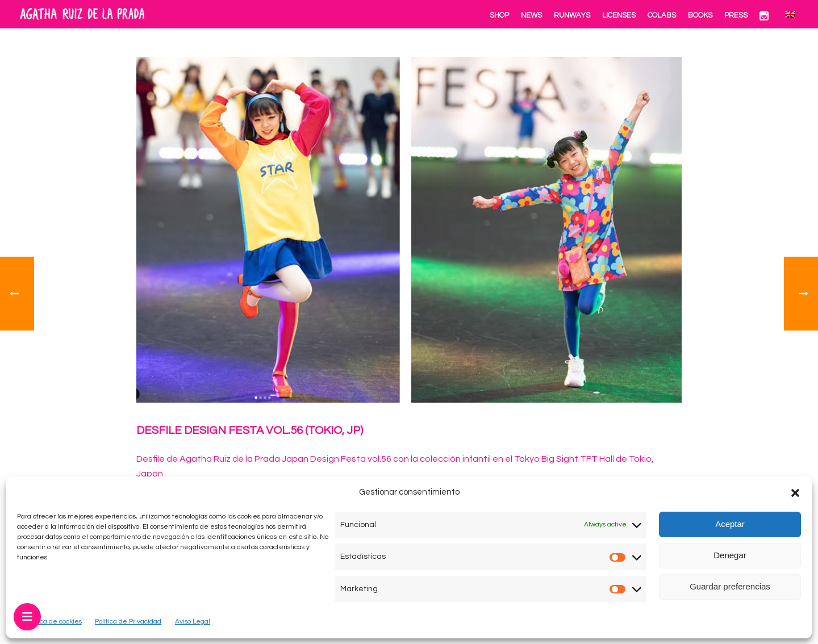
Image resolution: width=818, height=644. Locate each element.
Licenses (619, 15)
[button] (795, 493)
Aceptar (730, 524)
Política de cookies (53, 622)
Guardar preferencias (730, 586)
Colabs (662, 15)
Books (700, 15)
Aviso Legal (193, 622)
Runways (572, 15)
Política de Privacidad (128, 622)
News (531, 15)
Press (736, 15)
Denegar (730, 555)
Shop (499, 15)
